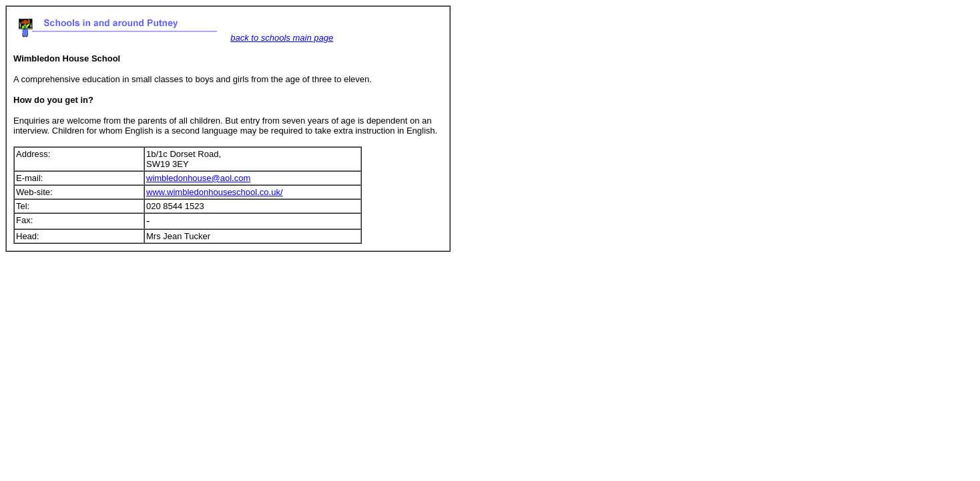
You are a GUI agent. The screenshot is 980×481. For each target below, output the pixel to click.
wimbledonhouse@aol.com (198, 178)
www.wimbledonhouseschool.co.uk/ (215, 192)
